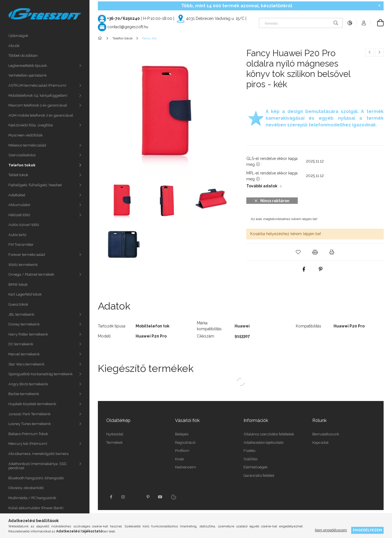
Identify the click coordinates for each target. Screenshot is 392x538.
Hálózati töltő (19, 215)
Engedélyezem (367, 530)
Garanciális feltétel (259, 476)
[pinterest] (320, 269)
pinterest (148, 497)
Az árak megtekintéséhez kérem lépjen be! (284, 219)
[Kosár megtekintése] (377, 23)
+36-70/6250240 (123, 18)
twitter (136, 497)
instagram (123, 497)
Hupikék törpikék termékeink (32, 404)
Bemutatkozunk (326, 434)
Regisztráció (185, 443)
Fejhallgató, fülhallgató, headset (35, 185)
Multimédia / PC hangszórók (32, 498)
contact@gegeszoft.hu (128, 27)
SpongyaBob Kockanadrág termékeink (41, 374)
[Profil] (364, 23)
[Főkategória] (101, 38)
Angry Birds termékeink (28, 384)
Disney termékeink (24, 324)
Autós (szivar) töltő (24, 225)
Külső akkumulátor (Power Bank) (36, 508)
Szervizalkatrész (22, 155)
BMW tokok (18, 285)
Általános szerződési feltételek (269, 434)
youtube (160, 497)
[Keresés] (301, 23)
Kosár (180, 459)
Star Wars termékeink (26, 364)
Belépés (182, 434)
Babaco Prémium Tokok (28, 434)
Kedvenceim (186, 467)
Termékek (114, 443)
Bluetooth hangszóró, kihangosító (36, 478)
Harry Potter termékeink (28, 334)
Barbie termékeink (24, 394)
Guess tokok (18, 304)
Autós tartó (17, 235)
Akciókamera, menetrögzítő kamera (38, 454)
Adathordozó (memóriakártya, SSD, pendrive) (38, 466)
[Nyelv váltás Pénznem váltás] (350, 23)
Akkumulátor (19, 205)
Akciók (14, 46)
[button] (298, 252)
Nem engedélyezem (331, 530)
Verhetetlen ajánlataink (28, 75)
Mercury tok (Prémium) (28, 444)
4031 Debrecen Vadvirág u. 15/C (215, 18)
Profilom (182, 451)
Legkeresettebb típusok (28, 66)
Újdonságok (18, 36)
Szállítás (251, 459)
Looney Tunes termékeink (30, 424)
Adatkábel (17, 195)
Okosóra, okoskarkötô (26, 488)
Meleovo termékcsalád (27, 145)
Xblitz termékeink (23, 265)
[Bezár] (379, 6)
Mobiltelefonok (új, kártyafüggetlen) (38, 95)
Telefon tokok (22, 165)
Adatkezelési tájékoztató (264, 443)
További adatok (262, 186)
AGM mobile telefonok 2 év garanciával (41, 115)
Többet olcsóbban (23, 56)
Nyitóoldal (115, 434)
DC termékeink (21, 344)
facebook (111, 497)
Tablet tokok (18, 175)
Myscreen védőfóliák (26, 135)
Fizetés (249, 451)
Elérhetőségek (256, 467)
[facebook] (304, 269)
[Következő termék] (379, 52)
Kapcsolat (320, 443)
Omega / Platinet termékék (31, 274)
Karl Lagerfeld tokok (25, 294)
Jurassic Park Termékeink (29, 414)
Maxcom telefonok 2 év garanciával (38, 105)
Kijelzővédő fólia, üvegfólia (31, 125)
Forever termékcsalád (27, 255)
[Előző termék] (370, 52)
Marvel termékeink (24, 354)
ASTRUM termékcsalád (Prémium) (37, 85)
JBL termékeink (21, 314)
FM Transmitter (21, 245)
